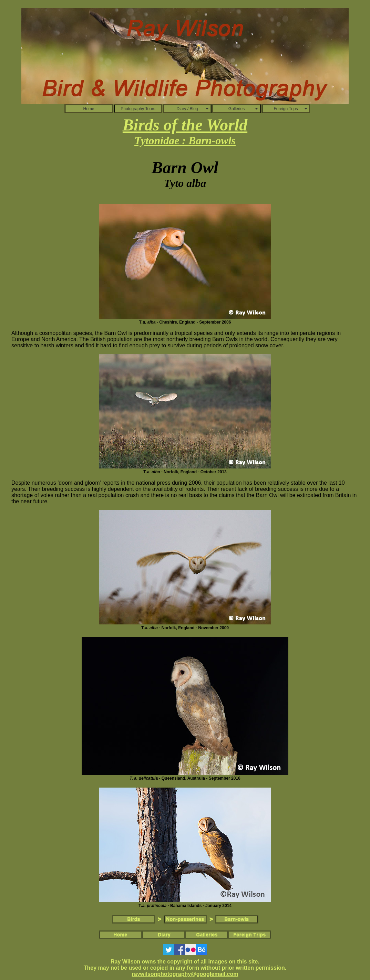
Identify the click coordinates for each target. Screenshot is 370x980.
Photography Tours (138, 109)
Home (89, 109)
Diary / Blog (187, 109)
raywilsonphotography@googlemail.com (185, 974)
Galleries (237, 109)
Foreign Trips (286, 109)
